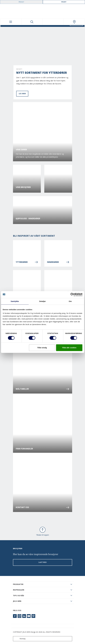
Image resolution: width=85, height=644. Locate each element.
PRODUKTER (18, 584)
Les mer (22, 94)
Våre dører (21, 150)
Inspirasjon (19, 590)
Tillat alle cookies (69, 348)
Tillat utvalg (42, 348)
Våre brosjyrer (23, 187)
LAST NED (43, 562)
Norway (20, 639)
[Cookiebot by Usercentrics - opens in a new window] (72, 295)
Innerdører (58, 262)
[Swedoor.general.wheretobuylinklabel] (74, 22)
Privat (21, 2)
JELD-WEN (17, 601)
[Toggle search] (32, 22)
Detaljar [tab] (43, 301)
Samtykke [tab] (15, 301)
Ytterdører (27, 262)
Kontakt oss (43, 507)
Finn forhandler (24, 449)
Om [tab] (70, 301)
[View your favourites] (53, 22)
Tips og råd (19, 596)
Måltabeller (43, 389)
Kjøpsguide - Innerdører (28, 219)
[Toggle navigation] (11, 22)
